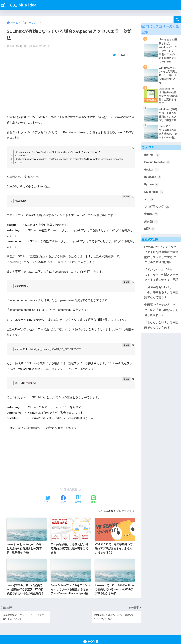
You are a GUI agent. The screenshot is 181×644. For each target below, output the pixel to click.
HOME (90, 631)
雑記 (150, 229)
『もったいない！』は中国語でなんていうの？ (161, 325)
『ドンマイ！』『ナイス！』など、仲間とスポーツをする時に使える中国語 (161, 275)
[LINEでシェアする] (93, 489)
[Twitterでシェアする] (48, 489)
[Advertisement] (71, 78)
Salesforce (154, 192)
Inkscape (153, 177)
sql (149, 199)
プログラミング (125, 500)
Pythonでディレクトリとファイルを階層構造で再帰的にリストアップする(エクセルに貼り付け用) (161, 255)
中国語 (151, 214)
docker (151, 170)
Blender (152, 155)
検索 (177, 20)
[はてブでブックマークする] (78, 489)
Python (152, 185)
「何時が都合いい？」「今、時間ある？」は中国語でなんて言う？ (161, 292)
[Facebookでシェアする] (63, 489)
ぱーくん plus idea (19, 5)
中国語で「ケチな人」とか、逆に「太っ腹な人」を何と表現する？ (161, 310)
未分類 (151, 222)
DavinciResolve (157, 162)
